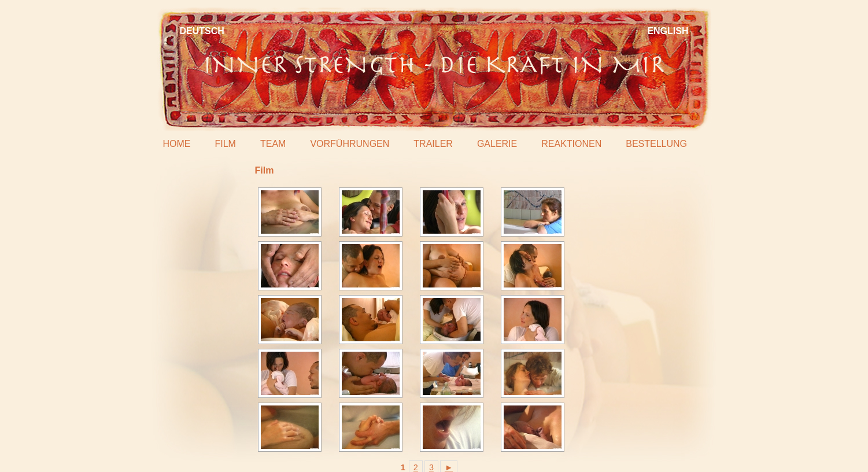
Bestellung (656, 144)
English (668, 31)
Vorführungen (350, 144)
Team (273, 144)
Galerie (497, 144)
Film (226, 144)
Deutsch (202, 31)
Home (177, 144)
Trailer (433, 144)
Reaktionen (571, 144)
